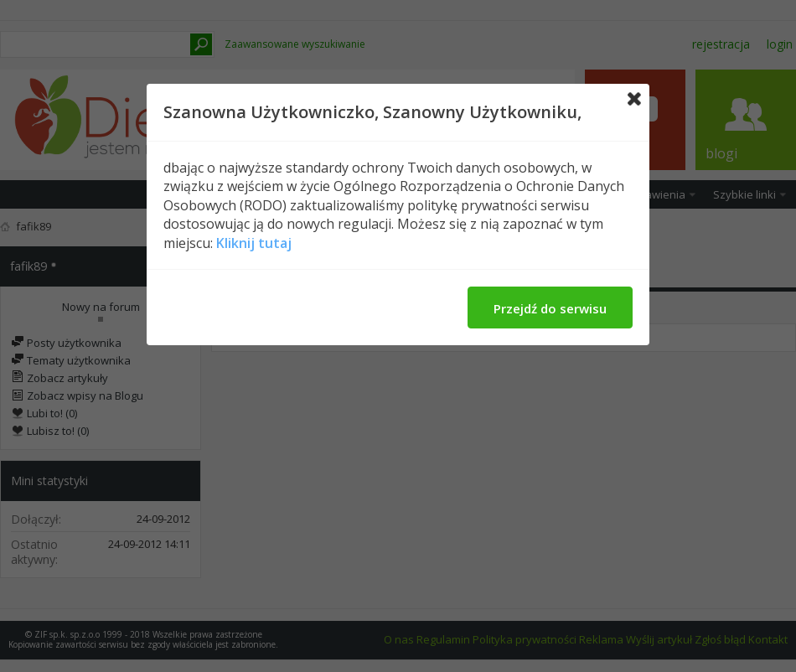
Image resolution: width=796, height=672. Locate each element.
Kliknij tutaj (254, 243)
